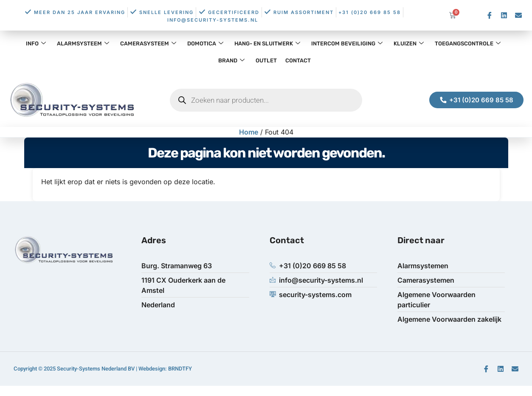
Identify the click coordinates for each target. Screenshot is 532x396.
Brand (231, 60)
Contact (298, 60)
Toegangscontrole (468, 44)
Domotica (205, 44)
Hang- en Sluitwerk (267, 44)
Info (36, 44)
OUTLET (266, 60)
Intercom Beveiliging (347, 44)
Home (249, 132)
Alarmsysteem (83, 44)
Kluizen (409, 44)
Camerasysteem (148, 44)
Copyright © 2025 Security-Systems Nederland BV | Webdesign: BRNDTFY (103, 369)
